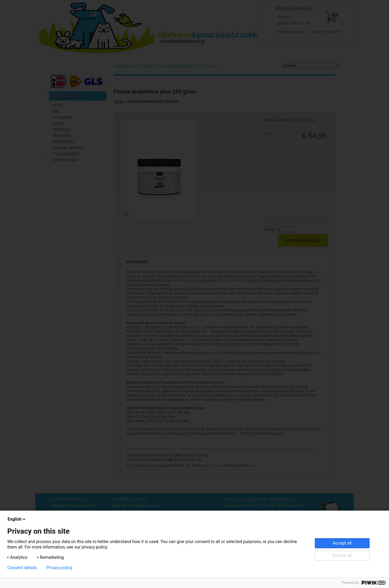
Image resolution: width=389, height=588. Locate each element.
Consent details (22, 568)
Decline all (342, 556)
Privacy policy (59, 568)
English (17, 519)
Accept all (342, 543)
